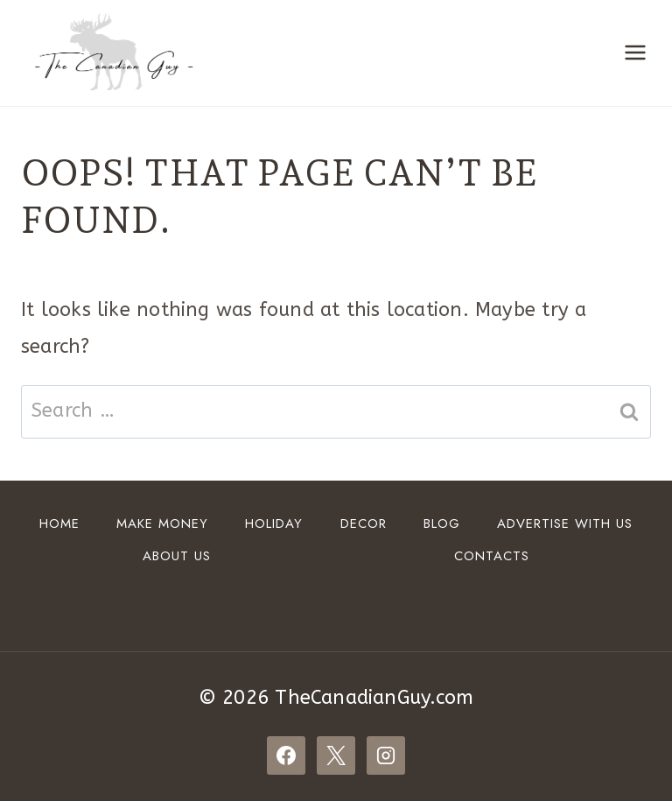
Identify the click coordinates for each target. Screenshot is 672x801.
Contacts (492, 556)
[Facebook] (286, 755)
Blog (442, 523)
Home (59, 523)
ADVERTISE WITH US (565, 523)
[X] (336, 755)
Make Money (162, 523)
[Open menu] (635, 53)
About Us (177, 556)
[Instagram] (386, 755)
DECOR (364, 523)
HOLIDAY (274, 523)
